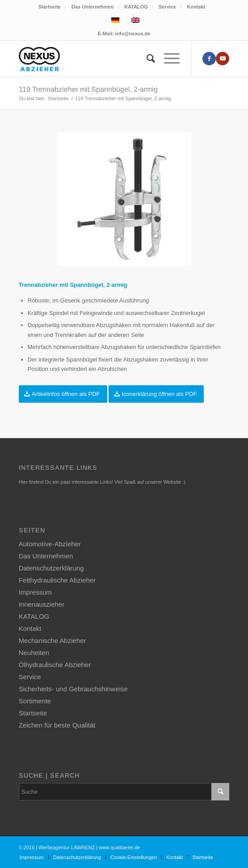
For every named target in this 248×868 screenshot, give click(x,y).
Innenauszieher (42, 604)
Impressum (35, 592)
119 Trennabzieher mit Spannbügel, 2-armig (88, 89)
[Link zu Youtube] (223, 59)
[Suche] (146, 59)
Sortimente (35, 701)
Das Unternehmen (92, 7)
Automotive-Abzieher (50, 544)
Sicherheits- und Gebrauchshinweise (73, 689)
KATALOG (136, 7)
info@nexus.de (133, 34)
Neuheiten (34, 653)
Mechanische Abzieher (53, 640)
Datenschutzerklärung (51, 568)
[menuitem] (50, 7)
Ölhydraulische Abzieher (55, 665)
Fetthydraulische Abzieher (57, 580)
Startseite (50, 7)
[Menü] (167, 59)
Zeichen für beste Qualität (57, 725)
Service (167, 7)
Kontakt (196, 7)
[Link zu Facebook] (209, 59)
